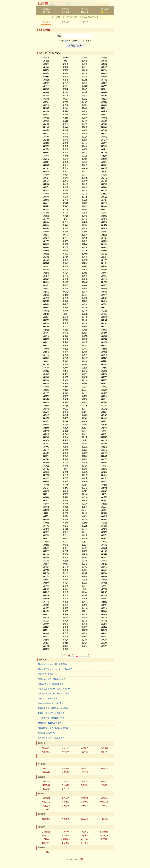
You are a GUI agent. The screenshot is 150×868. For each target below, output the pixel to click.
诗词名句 (85, 748)
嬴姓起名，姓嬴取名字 (47, 733)
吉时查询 (104, 802)
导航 (111, 3)
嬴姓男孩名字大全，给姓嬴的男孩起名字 (55, 669)
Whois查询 (85, 839)
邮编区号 (46, 843)
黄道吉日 (85, 802)
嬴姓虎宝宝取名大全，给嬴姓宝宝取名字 (55, 694)
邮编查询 (65, 843)
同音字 (104, 781)
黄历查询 (85, 798)
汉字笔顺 (46, 785)
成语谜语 (65, 772)
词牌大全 (85, 752)
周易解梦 (85, 835)
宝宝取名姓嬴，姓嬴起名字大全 (51, 718)
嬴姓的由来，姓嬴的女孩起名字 (51, 738)
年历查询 (65, 802)
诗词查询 (65, 752)
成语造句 (46, 772)
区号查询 (85, 843)
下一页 (87, 655)
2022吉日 (85, 806)
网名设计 (65, 12)
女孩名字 (87, 41)
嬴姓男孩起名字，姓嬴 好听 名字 (52, 679)
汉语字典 (46, 12)
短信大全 (46, 835)
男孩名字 (76, 41)
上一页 (71, 655)
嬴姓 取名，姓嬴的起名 (48, 674)
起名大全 (85, 12)
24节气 (104, 806)
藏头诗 (104, 752)
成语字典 (85, 768)
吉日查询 (104, 798)
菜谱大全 (46, 832)
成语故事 (65, 768)
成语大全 (85, 9)
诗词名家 (104, 748)
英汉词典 (46, 789)
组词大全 (65, 789)
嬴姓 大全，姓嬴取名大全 (49, 698)
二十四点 (46, 852)
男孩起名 (65, 22)
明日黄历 (46, 802)
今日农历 (65, 798)
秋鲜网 (45, 3)
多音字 (85, 781)
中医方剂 (85, 832)
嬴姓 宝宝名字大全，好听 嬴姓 (51, 703)
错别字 (104, 785)
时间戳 (104, 839)
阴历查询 (65, 806)
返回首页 (46, 9)
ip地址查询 (65, 839)
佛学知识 (104, 835)
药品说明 (65, 832)
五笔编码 (65, 785)
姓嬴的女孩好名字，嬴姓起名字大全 (53, 728)
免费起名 (46, 22)
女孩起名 (85, 22)
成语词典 (104, 768)
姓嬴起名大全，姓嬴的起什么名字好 (53, 708)
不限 (68, 41)
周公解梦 (65, 835)
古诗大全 (65, 9)
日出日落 (46, 809)
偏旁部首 (85, 785)
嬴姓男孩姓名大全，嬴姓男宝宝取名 (53, 664)
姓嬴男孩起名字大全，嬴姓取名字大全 (54, 689)
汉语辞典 (65, 781)
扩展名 (46, 839)
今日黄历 (104, 9)
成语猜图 (85, 772)
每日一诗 (65, 748)
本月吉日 (46, 806)
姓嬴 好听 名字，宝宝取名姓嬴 (51, 684)
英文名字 (46, 822)
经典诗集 (46, 752)
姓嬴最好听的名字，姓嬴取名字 (51, 713)
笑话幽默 (104, 832)
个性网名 (104, 819)
